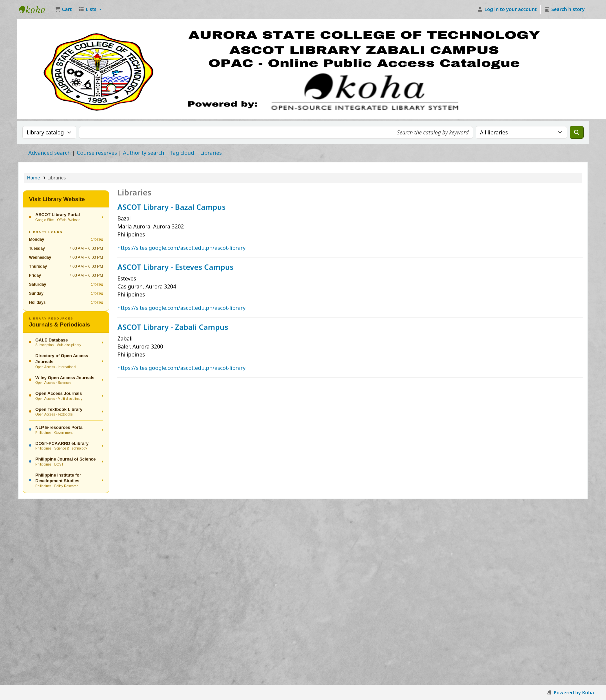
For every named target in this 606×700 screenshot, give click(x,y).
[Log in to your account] (507, 9)
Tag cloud (182, 153)
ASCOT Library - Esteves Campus (175, 267)
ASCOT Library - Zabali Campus (173, 327)
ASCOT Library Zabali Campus (35, 9)
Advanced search (49, 153)
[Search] (577, 132)
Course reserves (97, 153)
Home (33, 178)
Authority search (144, 153)
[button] (63, 9)
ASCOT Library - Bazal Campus (171, 207)
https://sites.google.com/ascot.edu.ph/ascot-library (181, 248)
